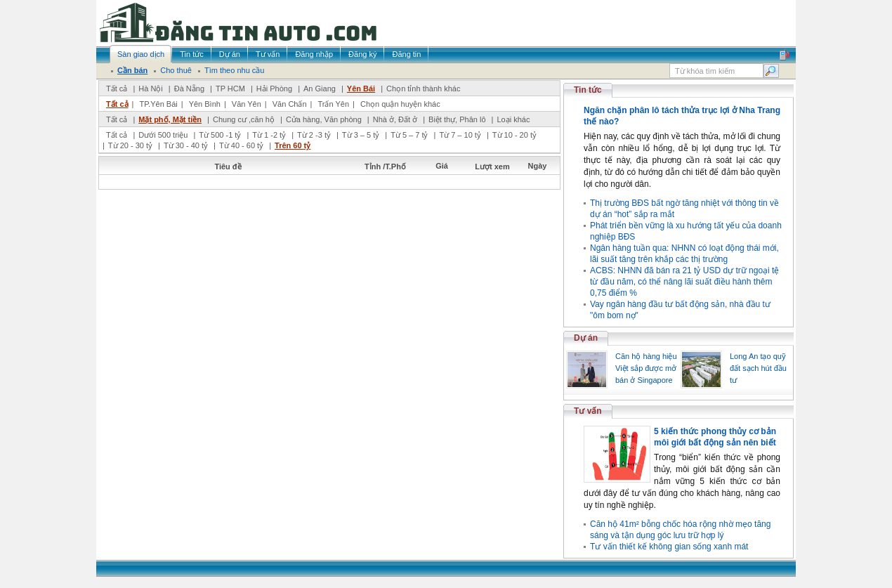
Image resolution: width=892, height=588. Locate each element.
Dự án (586, 338)
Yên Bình (205, 104)
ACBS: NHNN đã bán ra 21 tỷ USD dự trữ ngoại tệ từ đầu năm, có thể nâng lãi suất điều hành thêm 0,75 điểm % (684, 282)
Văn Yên (247, 104)
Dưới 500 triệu (163, 135)
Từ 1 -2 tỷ (269, 135)
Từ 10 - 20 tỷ (514, 135)
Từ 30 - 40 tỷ (186, 145)
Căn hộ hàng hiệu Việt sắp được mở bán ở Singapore (646, 368)
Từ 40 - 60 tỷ (241, 145)
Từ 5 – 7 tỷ (409, 135)
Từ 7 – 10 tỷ (460, 135)
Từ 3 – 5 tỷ (361, 135)
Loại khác (513, 119)
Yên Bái (361, 89)
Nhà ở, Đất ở (395, 119)
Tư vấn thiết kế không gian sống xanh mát (669, 547)
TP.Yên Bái (158, 104)
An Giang (320, 89)
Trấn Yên (334, 104)
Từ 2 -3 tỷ (314, 135)
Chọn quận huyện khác (400, 104)
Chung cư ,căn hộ (244, 119)
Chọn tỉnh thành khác (423, 89)
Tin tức (588, 90)
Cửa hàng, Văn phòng (324, 119)
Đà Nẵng (189, 89)
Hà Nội (151, 89)
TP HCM (230, 89)
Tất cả (117, 89)
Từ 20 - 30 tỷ (130, 145)
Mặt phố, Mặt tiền (170, 119)
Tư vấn (588, 411)
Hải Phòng (274, 89)
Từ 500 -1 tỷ (220, 135)
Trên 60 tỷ (293, 145)
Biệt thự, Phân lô (457, 119)
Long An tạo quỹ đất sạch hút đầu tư (758, 368)
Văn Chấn (290, 104)
